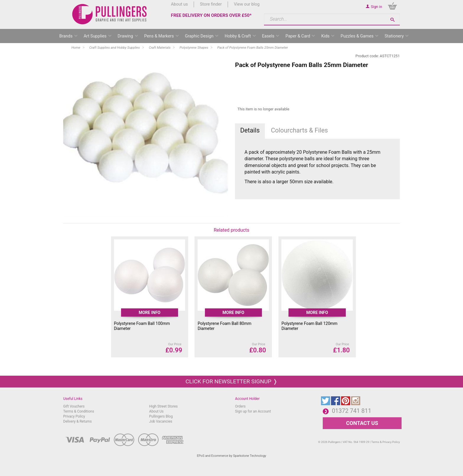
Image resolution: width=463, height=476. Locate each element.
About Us (156, 411)
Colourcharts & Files (300, 130)
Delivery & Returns (78, 421)
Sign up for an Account (253, 411)
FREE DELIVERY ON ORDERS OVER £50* (211, 15)
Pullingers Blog (161, 416)
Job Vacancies (161, 421)
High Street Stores (163, 406)
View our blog (247, 4)
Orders (240, 406)
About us (179, 4)
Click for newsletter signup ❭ (231, 381)
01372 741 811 (352, 411)
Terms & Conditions (79, 411)
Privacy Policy (74, 416)
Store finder (211, 4)
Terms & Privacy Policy (385, 442)
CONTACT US (362, 423)
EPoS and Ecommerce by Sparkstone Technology (232, 456)
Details (250, 130)
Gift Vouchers (74, 406)
